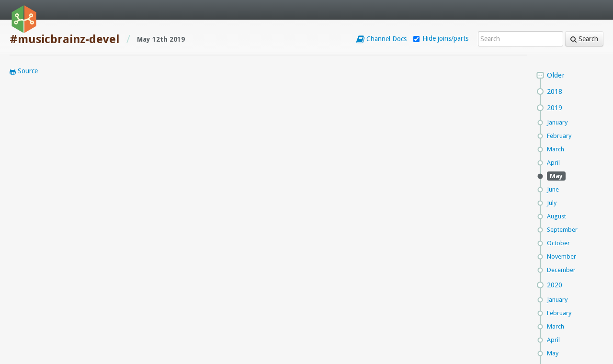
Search (584, 39)
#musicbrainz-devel (65, 39)
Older (556, 75)
